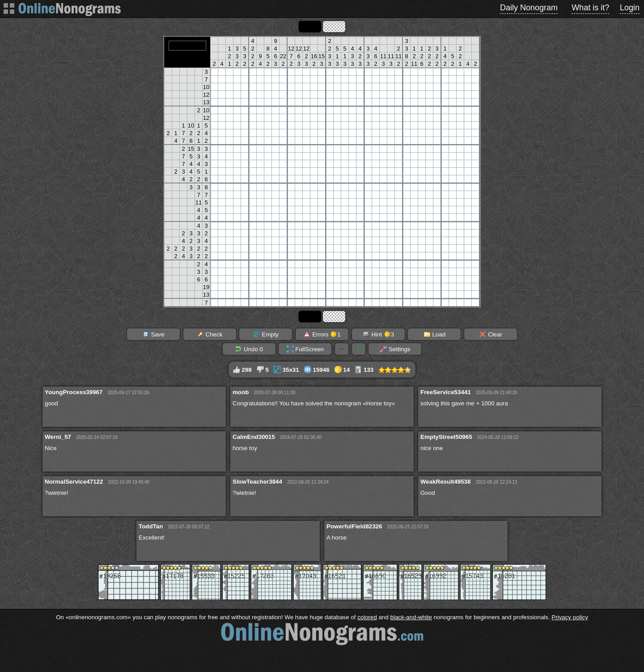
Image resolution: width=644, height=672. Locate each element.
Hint (378, 334)
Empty (266, 334)
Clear (491, 334)
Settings (395, 349)
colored (367, 617)
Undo (249, 349)
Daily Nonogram (529, 8)
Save (153, 334)
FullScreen (305, 349)
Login (630, 8)
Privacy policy (570, 617)
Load (434, 334)
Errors (322, 334)
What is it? (590, 8)
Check (210, 334)
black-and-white (411, 617)
